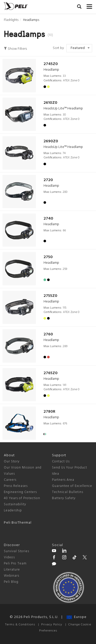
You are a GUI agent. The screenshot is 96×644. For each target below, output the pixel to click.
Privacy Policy (52, 625)
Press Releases (16, 486)
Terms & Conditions (20, 625)
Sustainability (15, 504)
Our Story (12, 462)
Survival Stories (17, 551)
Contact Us (61, 462)
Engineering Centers (20, 492)
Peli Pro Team (15, 564)
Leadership (13, 510)
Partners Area (63, 480)
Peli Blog (11, 582)
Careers (10, 480)
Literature (12, 570)
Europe (77, 617)
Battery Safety (64, 498)
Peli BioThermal (18, 523)
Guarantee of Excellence (72, 486)
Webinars (12, 576)
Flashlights (11, 20)
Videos (9, 557)
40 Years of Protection (22, 498)
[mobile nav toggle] (89, 5)
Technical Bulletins (68, 492)
